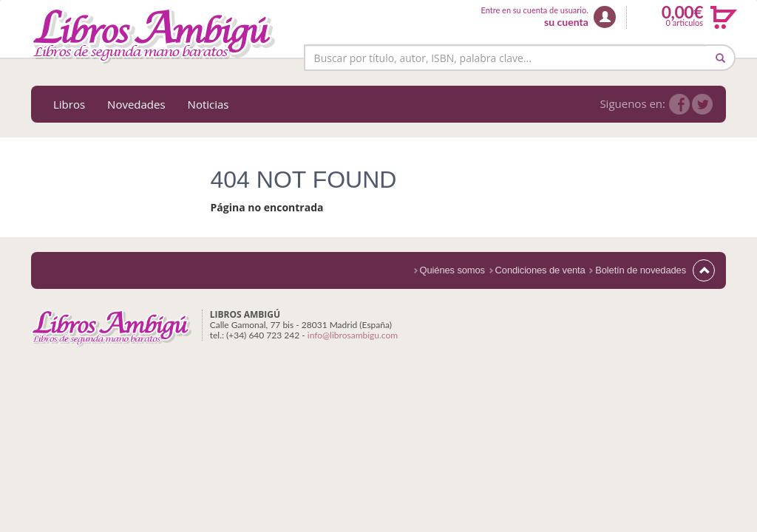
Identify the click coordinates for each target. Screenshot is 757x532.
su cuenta (566, 22)
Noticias (208, 104)
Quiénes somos (452, 270)
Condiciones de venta (540, 270)
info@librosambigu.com (353, 335)
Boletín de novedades (641, 270)
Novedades (136, 104)
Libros (69, 104)
